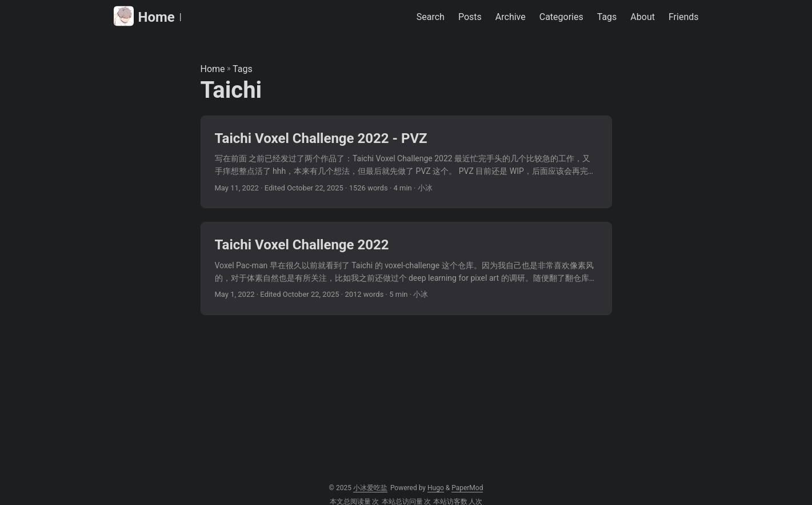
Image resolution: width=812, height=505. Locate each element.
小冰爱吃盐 (370, 488)
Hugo (436, 488)
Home (144, 16)
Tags (243, 69)
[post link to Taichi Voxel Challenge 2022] (406, 269)
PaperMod (467, 488)
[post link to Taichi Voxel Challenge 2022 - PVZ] (406, 162)
